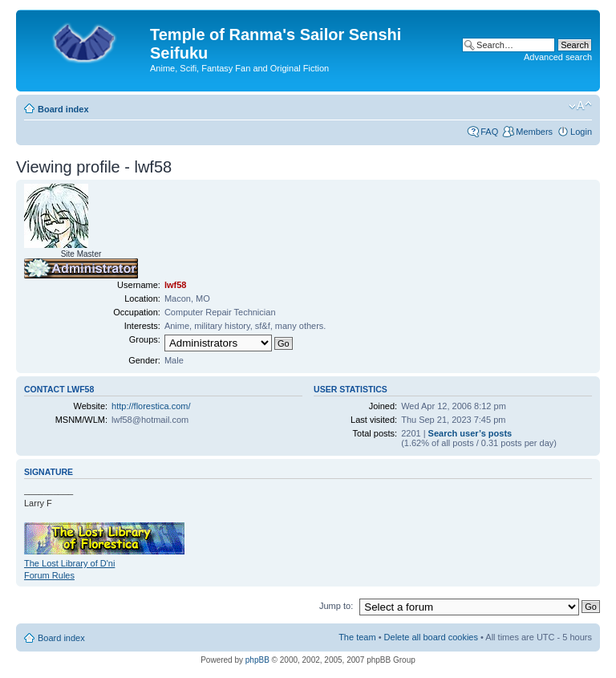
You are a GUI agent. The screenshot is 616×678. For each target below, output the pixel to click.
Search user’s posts (470, 433)
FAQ (489, 132)
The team (357, 637)
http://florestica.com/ (151, 406)
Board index (63, 109)
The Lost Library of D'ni (69, 563)
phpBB (257, 660)
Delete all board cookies (431, 637)
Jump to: (336, 606)
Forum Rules (49, 575)
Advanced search (558, 57)
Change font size (580, 106)
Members (534, 132)
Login (581, 132)
